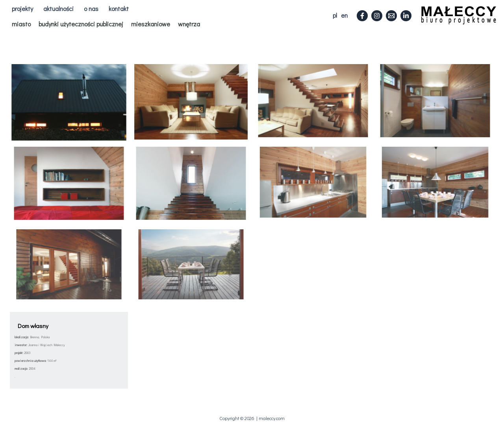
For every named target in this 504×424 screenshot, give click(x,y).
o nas (91, 8)
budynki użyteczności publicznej (81, 24)
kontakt (119, 8)
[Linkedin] (406, 16)
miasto (21, 24)
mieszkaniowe (151, 24)
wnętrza (189, 24)
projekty (22, 8)
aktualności (58, 8)
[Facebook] (362, 16)
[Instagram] (377, 16)
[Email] (391, 16)
